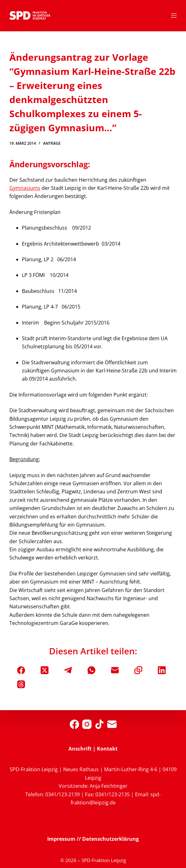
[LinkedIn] (162, 670)
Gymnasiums (25, 188)
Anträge (52, 143)
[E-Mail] (115, 670)
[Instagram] (87, 724)
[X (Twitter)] (45, 670)
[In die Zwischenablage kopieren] (138, 670)
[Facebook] (21, 670)
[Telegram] (68, 670)
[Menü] (174, 16)
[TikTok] (99, 724)
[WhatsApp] (91, 670)
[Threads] (21, 684)
